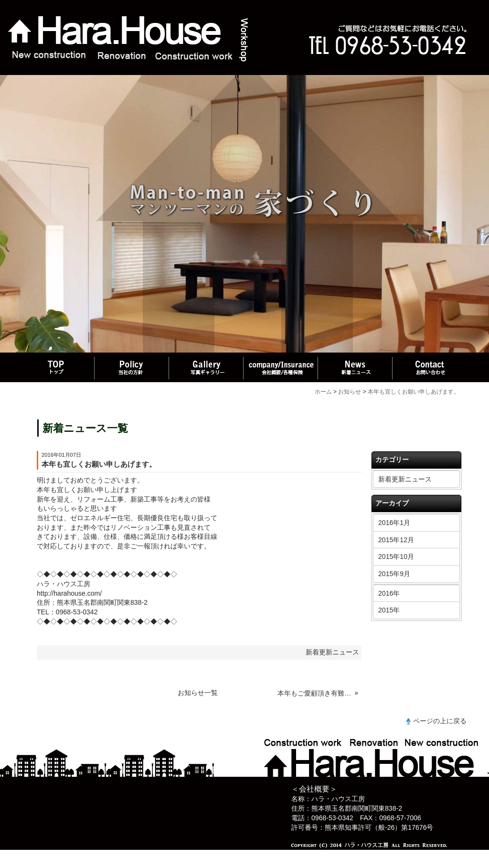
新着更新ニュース (405, 479)
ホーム (323, 392)
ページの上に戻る (440, 721)
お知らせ (350, 392)
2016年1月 (394, 523)
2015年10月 (396, 557)
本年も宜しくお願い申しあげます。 (414, 392)
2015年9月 (394, 574)
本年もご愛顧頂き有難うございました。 (315, 693)
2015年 (389, 610)
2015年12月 (396, 540)
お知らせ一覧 (198, 693)
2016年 (389, 593)
